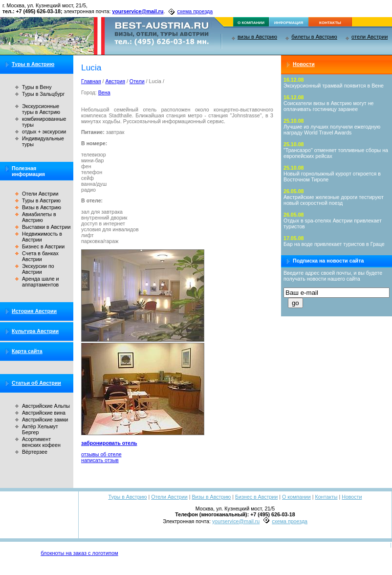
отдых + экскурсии (44, 132)
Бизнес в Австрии (43, 246)
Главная (91, 81)
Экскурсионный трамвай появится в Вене (334, 86)
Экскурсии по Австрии (38, 269)
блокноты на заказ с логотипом (79, 553)
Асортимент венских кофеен (41, 442)
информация (289, 23)
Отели (137, 81)
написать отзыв (100, 460)
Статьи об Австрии (36, 383)
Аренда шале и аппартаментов (40, 282)
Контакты (326, 497)
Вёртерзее (35, 452)
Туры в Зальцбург (43, 94)
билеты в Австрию (314, 37)
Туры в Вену (37, 87)
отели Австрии (370, 37)
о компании (251, 23)
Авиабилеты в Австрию (39, 217)
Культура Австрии (35, 331)
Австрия (115, 81)
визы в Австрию (257, 37)
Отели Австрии (40, 194)
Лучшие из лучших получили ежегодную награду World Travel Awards (332, 130)
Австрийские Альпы (46, 406)
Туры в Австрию (33, 64)
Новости (304, 64)
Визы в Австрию (42, 207)
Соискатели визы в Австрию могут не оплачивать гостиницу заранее (329, 106)
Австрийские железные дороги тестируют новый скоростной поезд (334, 200)
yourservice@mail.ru (138, 11)
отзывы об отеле (101, 454)
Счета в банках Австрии (40, 256)
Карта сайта (27, 351)
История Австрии (34, 311)
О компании (296, 497)
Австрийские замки (45, 420)
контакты (330, 23)
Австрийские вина (44, 413)
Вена (104, 92)
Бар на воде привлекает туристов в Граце (334, 244)
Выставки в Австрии (46, 227)
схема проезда (195, 11)
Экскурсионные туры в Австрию (41, 109)
